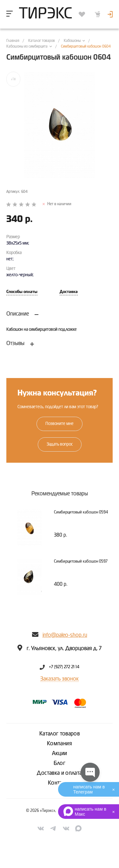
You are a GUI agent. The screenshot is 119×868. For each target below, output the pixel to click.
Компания (60, 744)
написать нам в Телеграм (89, 789)
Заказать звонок (60, 679)
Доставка (69, 292)
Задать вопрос (60, 444)
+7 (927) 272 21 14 (64, 667)
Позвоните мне (60, 424)
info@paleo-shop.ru (65, 635)
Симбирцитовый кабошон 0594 (81, 512)
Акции (60, 754)
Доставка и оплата (59, 773)
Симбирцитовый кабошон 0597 (81, 561)
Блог (60, 763)
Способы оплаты (22, 292)
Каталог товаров (60, 734)
